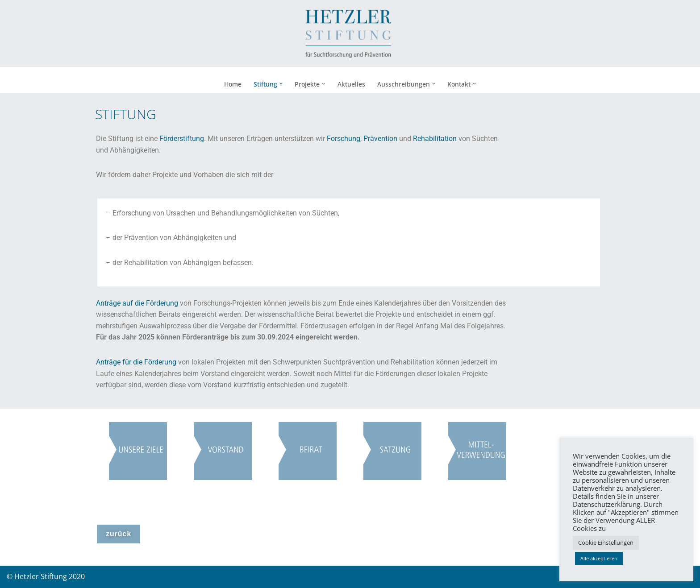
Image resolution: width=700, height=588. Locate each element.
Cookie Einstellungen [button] (606, 542)
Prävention (380, 139)
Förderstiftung (182, 139)
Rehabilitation (435, 139)
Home (233, 84)
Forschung (344, 139)
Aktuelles (351, 84)
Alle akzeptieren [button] (599, 558)
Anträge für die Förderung (136, 362)
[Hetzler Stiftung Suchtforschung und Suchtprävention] (350, 33)
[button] (281, 84)
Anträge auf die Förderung (137, 303)
